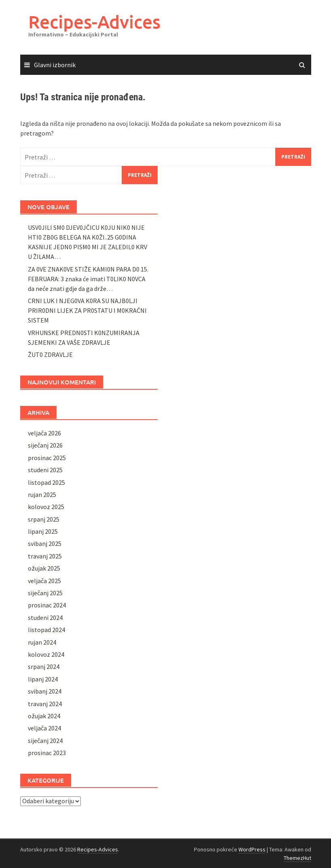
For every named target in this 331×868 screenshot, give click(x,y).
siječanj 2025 (45, 593)
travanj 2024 (45, 704)
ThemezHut (297, 858)
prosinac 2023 (47, 753)
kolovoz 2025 (46, 507)
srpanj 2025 (44, 519)
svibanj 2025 (45, 543)
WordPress (252, 849)
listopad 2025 (46, 482)
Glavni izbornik (55, 65)
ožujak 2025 (44, 568)
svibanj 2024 (45, 691)
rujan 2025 (42, 494)
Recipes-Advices (94, 22)
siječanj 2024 (45, 741)
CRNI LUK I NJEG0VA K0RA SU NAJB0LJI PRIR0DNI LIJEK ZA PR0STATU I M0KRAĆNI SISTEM (87, 310)
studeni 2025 (45, 470)
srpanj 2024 (44, 666)
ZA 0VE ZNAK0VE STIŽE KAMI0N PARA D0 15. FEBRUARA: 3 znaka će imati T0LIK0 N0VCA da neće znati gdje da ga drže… (88, 279)
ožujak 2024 (44, 716)
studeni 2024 (45, 618)
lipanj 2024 (43, 679)
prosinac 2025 (47, 458)
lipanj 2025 (43, 531)
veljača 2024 (44, 728)
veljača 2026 (44, 433)
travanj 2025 (45, 556)
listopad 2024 (46, 630)
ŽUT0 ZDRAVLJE (50, 354)
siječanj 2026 (45, 445)
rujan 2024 (42, 642)
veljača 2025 (44, 581)
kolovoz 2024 (46, 654)
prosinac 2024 (47, 605)
